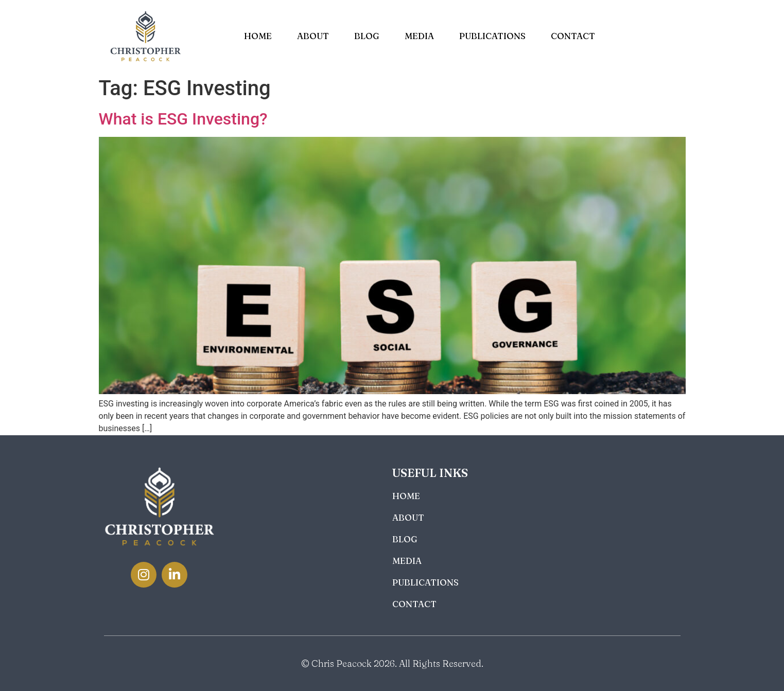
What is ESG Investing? (183, 119)
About (313, 36)
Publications (492, 36)
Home (258, 36)
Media (419, 36)
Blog (367, 36)
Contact (573, 36)
